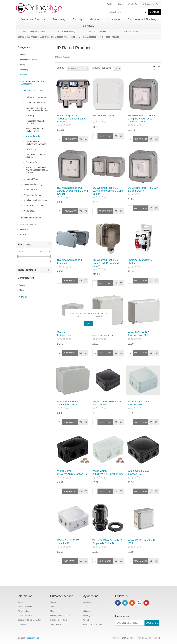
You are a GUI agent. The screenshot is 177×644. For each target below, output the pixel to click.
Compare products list (59, 620)
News (52, 607)
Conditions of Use (25, 616)
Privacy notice (23, 611)
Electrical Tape (32, 162)
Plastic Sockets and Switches (35, 122)
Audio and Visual (31, 179)
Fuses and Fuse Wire (36, 103)
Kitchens (22, 234)
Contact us (22, 624)
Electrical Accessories (89, 37)
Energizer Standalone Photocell (140, 261)
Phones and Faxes (32, 195)
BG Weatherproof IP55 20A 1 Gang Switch (143, 189)
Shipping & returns (25, 607)
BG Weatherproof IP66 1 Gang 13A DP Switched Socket (106, 263)
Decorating (23, 70)
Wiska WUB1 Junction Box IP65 (143, 542)
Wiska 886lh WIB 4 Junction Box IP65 (68, 403)
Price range (25, 245)
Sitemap (21, 602)
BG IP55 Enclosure (103, 116)
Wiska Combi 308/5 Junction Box (139, 472)
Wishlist (86, 620)
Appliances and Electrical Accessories (58, 37)
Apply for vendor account (92, 624)
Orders (85, 607)
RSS (132, 603)
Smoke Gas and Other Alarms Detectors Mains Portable (37, 170)
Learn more (88, 329)
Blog (52, 611)
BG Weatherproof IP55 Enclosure (70, 261)
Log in (121, 4)
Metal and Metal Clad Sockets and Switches (36, 143)
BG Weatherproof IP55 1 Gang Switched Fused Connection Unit (141, 119)
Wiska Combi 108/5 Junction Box (139, 403)
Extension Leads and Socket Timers (35, 130)
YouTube (139, 603)
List (158, 68)
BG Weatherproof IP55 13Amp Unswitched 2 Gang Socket (108, 191)
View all (23, 297)
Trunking (30, 116)
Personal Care (30, 190)
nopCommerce (33, 638)
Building (22, 65)
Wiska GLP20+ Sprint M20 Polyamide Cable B (107, 542)
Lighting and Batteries (31, 218)
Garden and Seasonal (28, 224)
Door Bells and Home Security (36, 156)
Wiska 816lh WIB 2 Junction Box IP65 (138, 334)
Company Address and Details (29, 620)
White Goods (29, 211)
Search (53, 602)
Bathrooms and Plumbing (29, 60)
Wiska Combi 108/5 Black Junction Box (107, 403)
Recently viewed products (60, 616)
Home (21, 37)
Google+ (146, 603)
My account (87, 602)
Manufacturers (27, 270)
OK (88, 324)
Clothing (22, 55)
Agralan (22, 285)
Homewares (24, 229)
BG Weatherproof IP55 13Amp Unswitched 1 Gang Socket (72, 191)
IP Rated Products (34, 136)
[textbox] (129, 12)
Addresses (87, 611)
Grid (153, 68)
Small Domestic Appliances (36, 200)
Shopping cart (88, 616)
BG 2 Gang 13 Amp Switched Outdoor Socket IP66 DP (71, 119)
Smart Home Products (34, 206)
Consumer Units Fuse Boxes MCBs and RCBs (37, 109)
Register (110, 4)
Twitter (125, 603)
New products (55, 624)
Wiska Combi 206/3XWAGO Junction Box (73, 472)
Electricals (32, 37)
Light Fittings (32, 149)
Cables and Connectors (36, 97)
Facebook (118, 603)
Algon (21, 290)
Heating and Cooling (33, 184)
